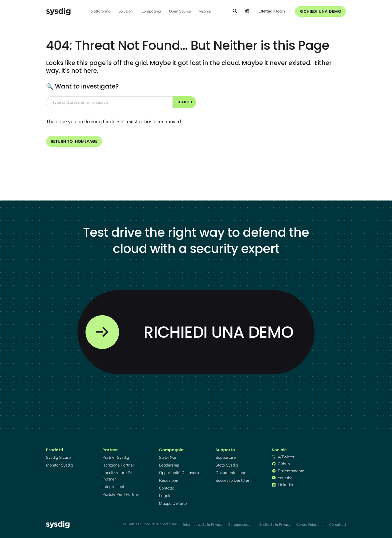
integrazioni (113, 486)
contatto (167, 488)
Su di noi (167, 457)
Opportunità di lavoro (179, 472)
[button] (100, 11)
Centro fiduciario (310, 524)
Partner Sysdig (116, 457)
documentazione (231, 472)
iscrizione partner (118, 465)
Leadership (169, 465)
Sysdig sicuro (58, 457)
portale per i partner (121, 494)
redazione (169, 480)
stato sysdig (227, 465)
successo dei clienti (234, 480)
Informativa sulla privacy (203, 524)
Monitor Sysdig (60, 465)
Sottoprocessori (241, 524)
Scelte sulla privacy (275, 524)
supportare (226, 457)
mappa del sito (173, 503)
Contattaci (338, 524)
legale (165, 495)
